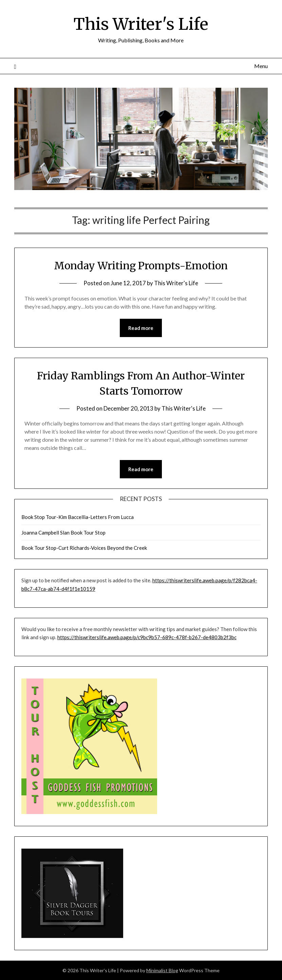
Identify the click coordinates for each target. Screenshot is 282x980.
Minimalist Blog (162, 970)
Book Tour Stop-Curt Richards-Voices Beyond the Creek (84, 548)
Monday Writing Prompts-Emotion (141, 266)
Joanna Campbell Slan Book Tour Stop (63, 533)
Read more (141, 328)
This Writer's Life (141, 24)
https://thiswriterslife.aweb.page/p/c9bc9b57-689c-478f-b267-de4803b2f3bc (147, 637)
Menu (261, 66)
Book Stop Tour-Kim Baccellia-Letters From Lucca (78, 517)
